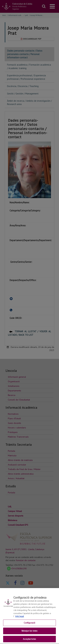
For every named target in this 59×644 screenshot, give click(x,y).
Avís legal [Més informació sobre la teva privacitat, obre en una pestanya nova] (20, 619)
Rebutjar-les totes (29, 634)
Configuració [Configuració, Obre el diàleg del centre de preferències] (30, 626)
